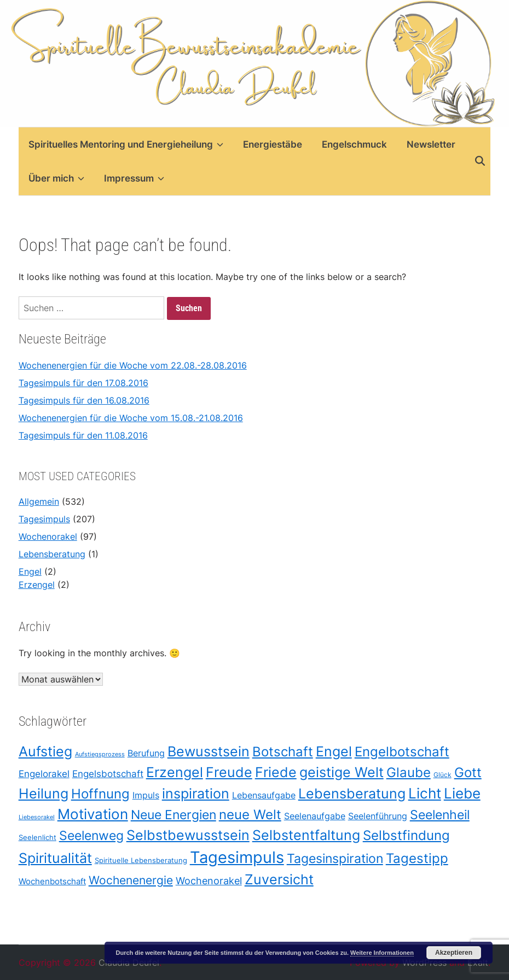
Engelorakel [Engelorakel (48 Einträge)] (44, 774)
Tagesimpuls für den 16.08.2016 (84, 400)
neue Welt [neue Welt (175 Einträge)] (250, 814)
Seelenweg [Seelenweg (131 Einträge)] (91, 835)
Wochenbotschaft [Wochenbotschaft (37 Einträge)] (52, 881)
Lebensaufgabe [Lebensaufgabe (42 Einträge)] (264, 795)
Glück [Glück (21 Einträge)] (443, 775)
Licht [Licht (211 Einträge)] (425, 793)
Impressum (134, 178)
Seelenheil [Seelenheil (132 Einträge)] (440, 815)
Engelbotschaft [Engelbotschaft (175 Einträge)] (402, 752)
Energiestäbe (273, 144)
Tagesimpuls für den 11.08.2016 (83, 435)
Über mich (56, 178)
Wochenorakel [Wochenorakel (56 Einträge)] (209, 881)
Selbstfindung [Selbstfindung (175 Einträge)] (406, 835)
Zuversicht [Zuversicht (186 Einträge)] (279, 879)
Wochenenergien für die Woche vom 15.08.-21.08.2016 (131, 418)
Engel (30, 571)
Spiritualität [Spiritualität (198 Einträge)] (55, 858)
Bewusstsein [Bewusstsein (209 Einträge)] (209, 752)
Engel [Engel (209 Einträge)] (334, 752)
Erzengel (37, 585)
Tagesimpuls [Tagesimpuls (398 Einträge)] (237, 857)
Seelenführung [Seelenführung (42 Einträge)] (378, 816)
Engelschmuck (354, 144)
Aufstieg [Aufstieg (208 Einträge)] (45, 752)
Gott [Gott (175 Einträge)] (468, 772)
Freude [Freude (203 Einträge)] (229, 772)
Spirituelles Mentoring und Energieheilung (126, 144)
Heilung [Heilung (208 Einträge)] (44, 793)
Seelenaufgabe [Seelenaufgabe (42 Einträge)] (315, 816)
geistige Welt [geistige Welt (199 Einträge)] (342, 772)
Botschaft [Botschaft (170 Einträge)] (283, 752)
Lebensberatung (52, 554)
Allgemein (39, 501)
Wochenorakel (48, 536)
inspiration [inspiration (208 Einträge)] (196, 793)
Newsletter (431, 144)
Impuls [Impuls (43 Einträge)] (146, 795)
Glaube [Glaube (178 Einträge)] (409, 772)
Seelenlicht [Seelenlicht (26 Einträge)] (37, 837)
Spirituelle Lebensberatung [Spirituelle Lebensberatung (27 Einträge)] (141, 860)
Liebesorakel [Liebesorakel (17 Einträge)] (37, 817)
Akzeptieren (454, 953)
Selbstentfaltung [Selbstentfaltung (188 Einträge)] (306, 835)
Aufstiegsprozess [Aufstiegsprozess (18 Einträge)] (100, 755)
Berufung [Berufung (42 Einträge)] (146, 754)
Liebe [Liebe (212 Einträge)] (462, 793)
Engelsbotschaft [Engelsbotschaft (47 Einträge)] (108, 774)
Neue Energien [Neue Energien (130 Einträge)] (173, 815)
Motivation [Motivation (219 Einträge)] (93, 814)
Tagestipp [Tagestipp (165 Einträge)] (417, 858)
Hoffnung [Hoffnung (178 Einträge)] (100, 794)
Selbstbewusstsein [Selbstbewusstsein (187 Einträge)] (188, 835)
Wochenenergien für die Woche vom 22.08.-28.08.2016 (133, 365)
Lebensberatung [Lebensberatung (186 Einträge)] (352, 794)
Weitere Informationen (382, 953)
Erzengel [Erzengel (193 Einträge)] (175, 772)
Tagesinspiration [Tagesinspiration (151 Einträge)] (335, 858)
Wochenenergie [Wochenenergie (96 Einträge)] (131, 880)
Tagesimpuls (44, 519)
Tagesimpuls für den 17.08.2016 (83, 383)
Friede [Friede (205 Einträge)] (276, 772)
